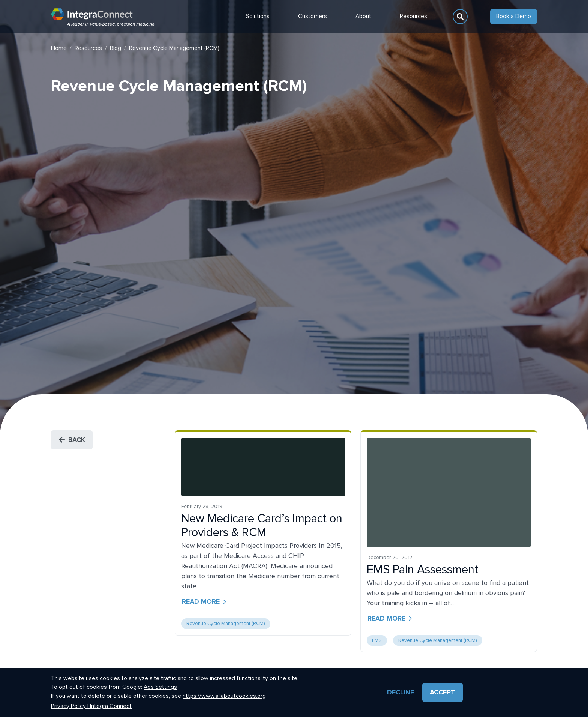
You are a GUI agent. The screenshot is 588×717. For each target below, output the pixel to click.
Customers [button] (313, 16)
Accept (442, 693)
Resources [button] (413, 16)
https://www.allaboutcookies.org (224, 696)
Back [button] (72, 440)
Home (59, 48)
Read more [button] (205, 601)
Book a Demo (514, 16)
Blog (115, 48)
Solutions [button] (258, 16)
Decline (400, 693)
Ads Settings (160, 688)
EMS (377, 640)
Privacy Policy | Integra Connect (91, 706)
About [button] (363, 16)
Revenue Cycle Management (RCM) (226, 624)
